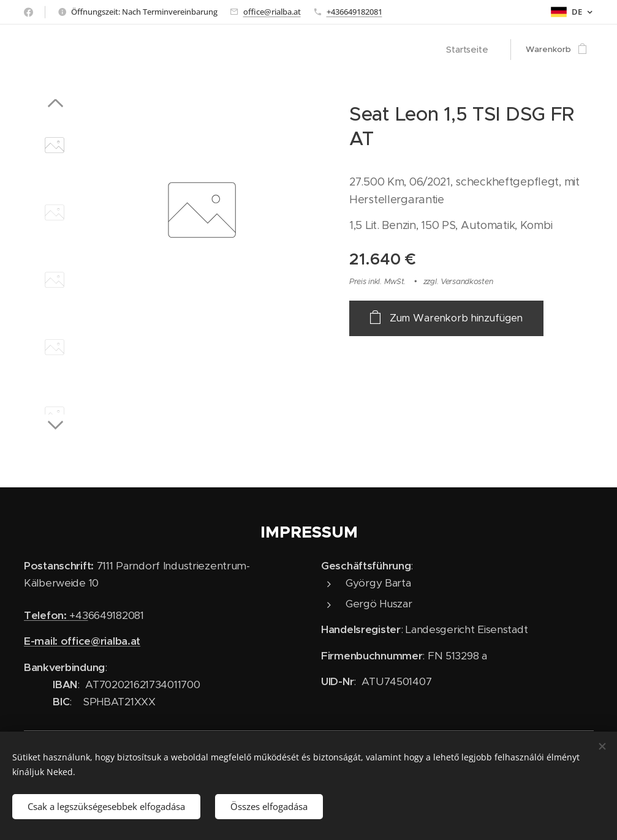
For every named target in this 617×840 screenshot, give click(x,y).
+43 (56, 615)
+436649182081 (354, 12)
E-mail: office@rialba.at (82, 641)
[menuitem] (471, 50)
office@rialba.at (272, 12)
